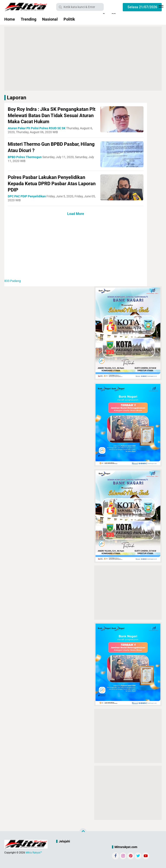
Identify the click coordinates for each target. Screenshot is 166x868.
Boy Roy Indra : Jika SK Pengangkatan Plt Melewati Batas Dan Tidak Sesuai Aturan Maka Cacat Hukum (52, 115)
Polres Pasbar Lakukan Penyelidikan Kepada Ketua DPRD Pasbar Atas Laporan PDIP (52, 183)
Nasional (50, 19)
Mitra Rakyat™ (34, 853)
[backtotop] (83, 832)
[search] (80, 7)
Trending (29, 19)
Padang (13, 281)
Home (10, 19)
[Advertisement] (86, 58)
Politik (69, 19)
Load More (76, 214)
